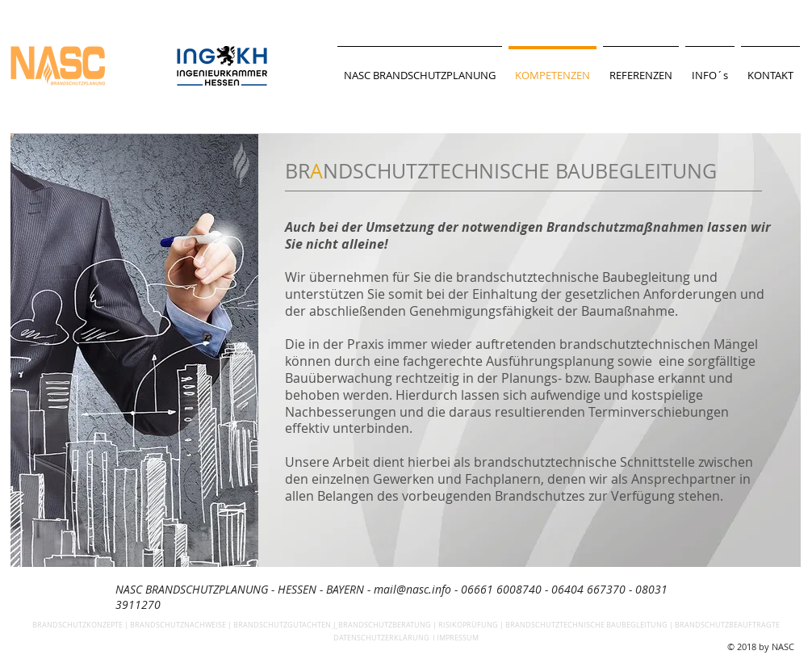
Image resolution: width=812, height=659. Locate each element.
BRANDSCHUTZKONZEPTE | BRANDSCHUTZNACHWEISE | (133, 625)
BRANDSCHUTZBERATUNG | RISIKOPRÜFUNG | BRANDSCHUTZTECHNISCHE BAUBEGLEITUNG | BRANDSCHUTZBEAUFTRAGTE (559, 625)
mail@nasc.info (412, 589)
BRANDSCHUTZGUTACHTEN (282, 625)
